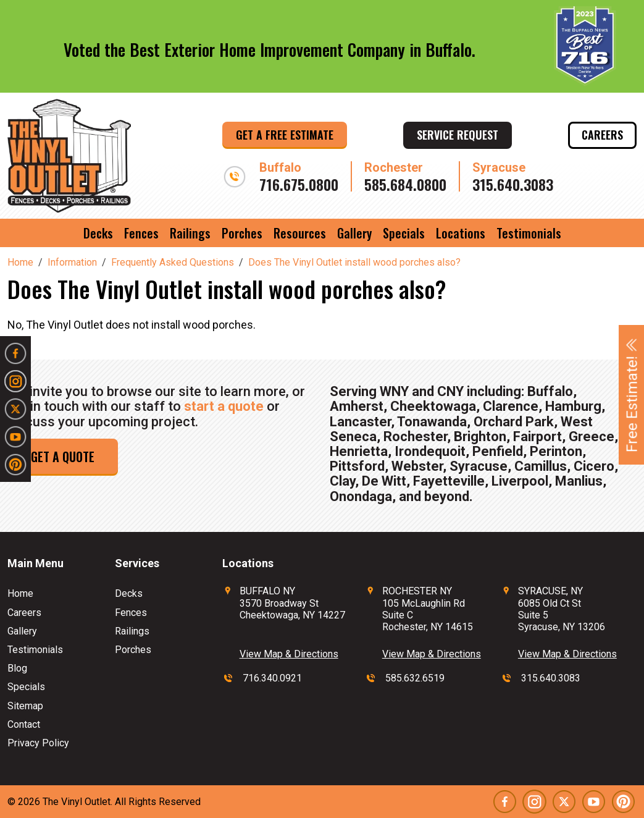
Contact (24, 724)
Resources (300, 233)
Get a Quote (63, 457)
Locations (461, 233)
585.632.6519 (415, 678)
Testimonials (529, 233)
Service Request (458, 135)
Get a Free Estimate (285, 135)
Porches (242, 233)
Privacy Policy (38, 743)
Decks (98, 233)
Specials (404, 233)
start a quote (224, 406)
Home (20, 593)
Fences (141, 233)
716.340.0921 (272, 678)
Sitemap (25, 706)
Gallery (354, 233)
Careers (602, 135)
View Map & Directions (289, 654)
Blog (17, 668)
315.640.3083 (513, 184)
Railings (190, 233)
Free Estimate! (632, 395)
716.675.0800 (299, 184)
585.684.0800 (405, 184)
